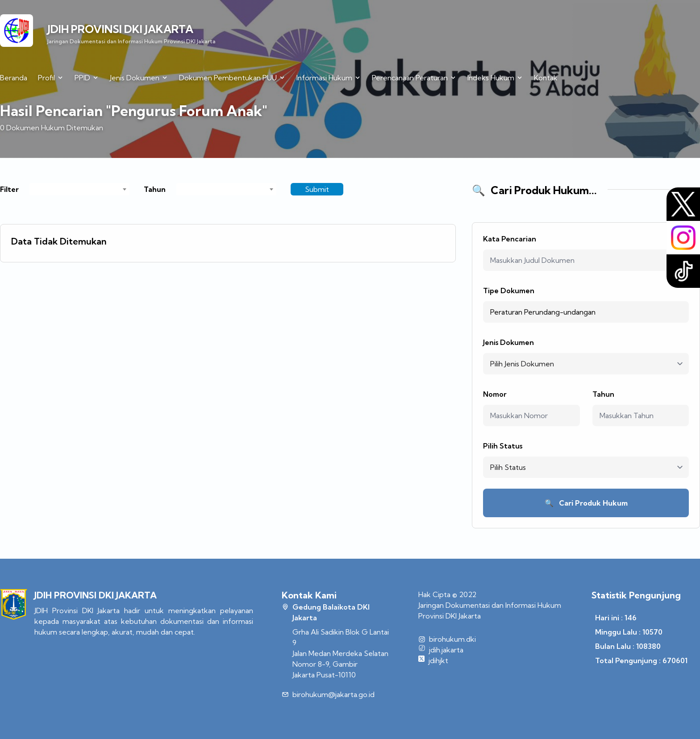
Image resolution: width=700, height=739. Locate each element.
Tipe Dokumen (509, 291)
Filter (9, 189)
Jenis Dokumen (508, 342)
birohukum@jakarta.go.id (333, 694)
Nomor (495, 394)
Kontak (546, 78)
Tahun (155, 189)
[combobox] (79, 189)
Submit (317, 189)
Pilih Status (503, 446)
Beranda (14, 78)
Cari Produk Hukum (586, 503)
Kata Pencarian (510, 239)
